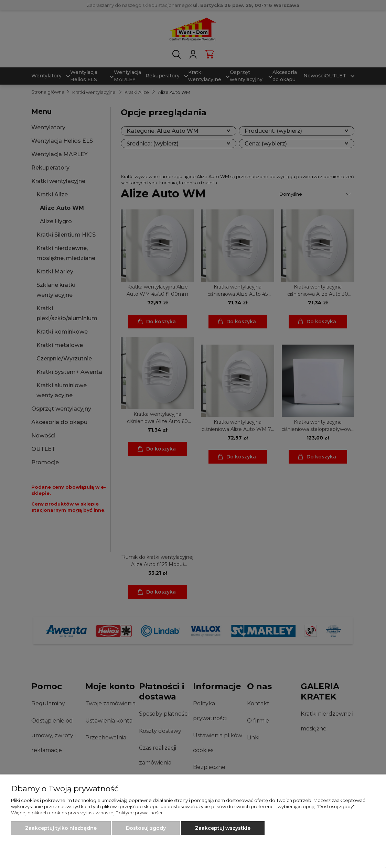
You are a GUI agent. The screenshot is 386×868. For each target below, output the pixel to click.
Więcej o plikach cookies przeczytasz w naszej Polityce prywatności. (87, 813)
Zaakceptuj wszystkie (223, 828)
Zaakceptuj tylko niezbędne (61, 828)
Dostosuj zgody (146, 828)
